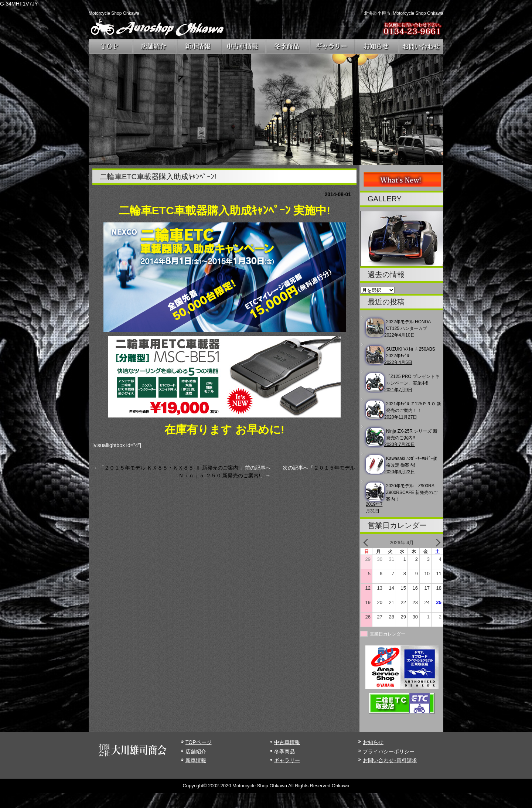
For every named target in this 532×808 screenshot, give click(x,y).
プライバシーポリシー (389, 751)
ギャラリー (287, 760)
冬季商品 (284, 751)
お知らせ (373, 742)
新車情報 (196, 760)
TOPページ (199, 742)
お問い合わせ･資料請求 (390, 760)
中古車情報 (287, 742)
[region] (266, 109)
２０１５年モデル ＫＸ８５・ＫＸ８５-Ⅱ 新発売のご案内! (172, 468)
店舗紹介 (196, 751)
